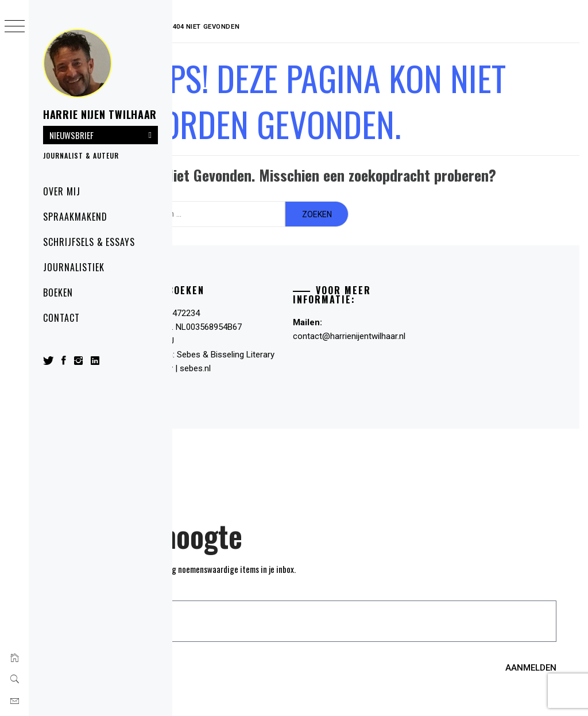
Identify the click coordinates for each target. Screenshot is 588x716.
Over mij (62, 191)
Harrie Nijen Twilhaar (100, 114)
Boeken (58, 292)
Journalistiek (73, 267)
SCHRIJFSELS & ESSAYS (89, 242)
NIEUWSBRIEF (71, 135)
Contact (61, 318)
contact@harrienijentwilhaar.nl (378, 332)
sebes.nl (270, 364)
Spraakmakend (75, 217)
